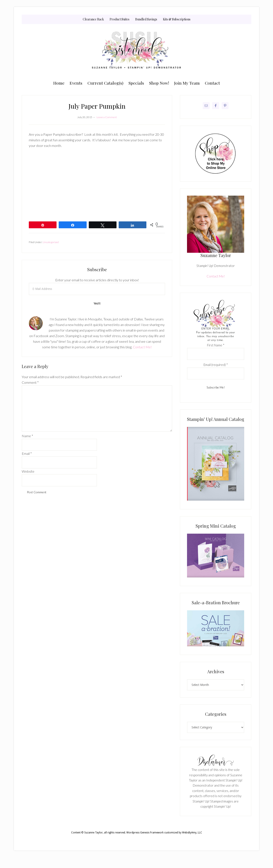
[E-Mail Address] (97, 289)
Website (28, 471)
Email (27, 453)
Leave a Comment (107, 117)
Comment (30, 382)
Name (27, 436)
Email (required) (216, 365)
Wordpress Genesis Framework (145, 833)
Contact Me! (142, 347)
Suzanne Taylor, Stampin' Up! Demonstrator (136, 51)
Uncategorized (51, 242)
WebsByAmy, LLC (192, 833)
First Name (216, 345)
